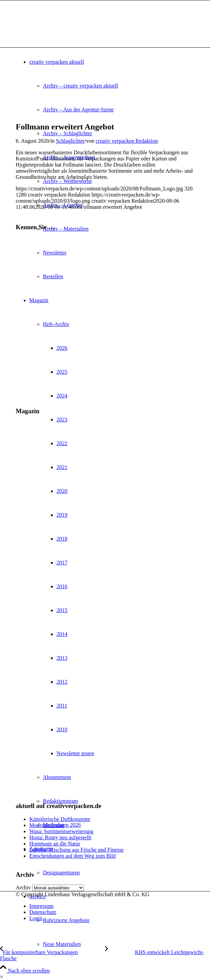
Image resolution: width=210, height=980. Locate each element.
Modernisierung (47, 825)
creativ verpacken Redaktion (127, 141)
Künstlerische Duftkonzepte (60, 819)
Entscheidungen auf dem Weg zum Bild (72, 856)
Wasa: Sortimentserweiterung (61, 831)
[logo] (67, 33)
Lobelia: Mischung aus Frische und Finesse (76, 850)
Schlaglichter (70, 141)
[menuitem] (118, 944)
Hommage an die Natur (55, 844)
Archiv (23, 888)
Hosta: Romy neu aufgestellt (60, 837)
